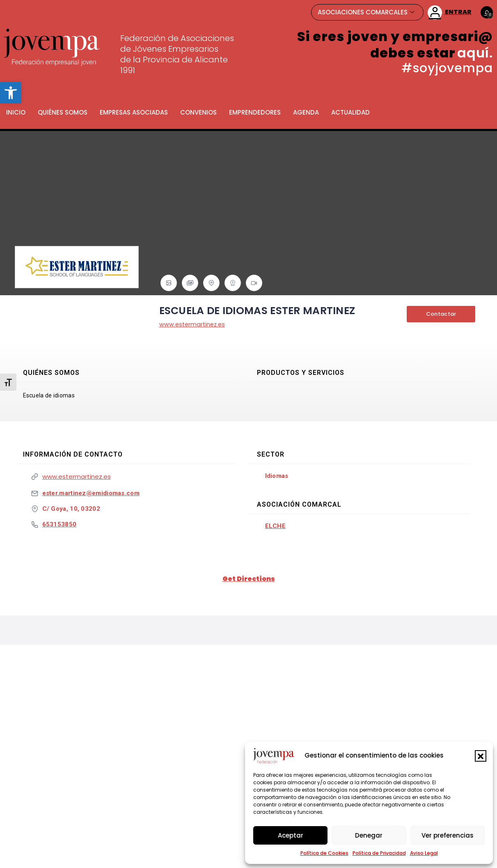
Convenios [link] (198, 112)
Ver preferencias (448, 835)
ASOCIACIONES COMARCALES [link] (366, 12)
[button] (481, 756)
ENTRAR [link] (450, 13)
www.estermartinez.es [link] (194, 324)
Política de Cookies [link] (324, 853)
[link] (11, 93)
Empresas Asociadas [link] (134, 112)
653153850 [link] (60, 524)
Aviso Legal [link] (424, 853)
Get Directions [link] (249, 579)
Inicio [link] (16, 112)
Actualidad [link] (350, 112)
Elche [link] (276, 526)
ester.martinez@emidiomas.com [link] (91, 493)
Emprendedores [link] (255, 112)
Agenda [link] (306, 112)
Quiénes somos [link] (63, 112)
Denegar (369, 835)
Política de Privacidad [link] (379, 853)
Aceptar (291, 835)
